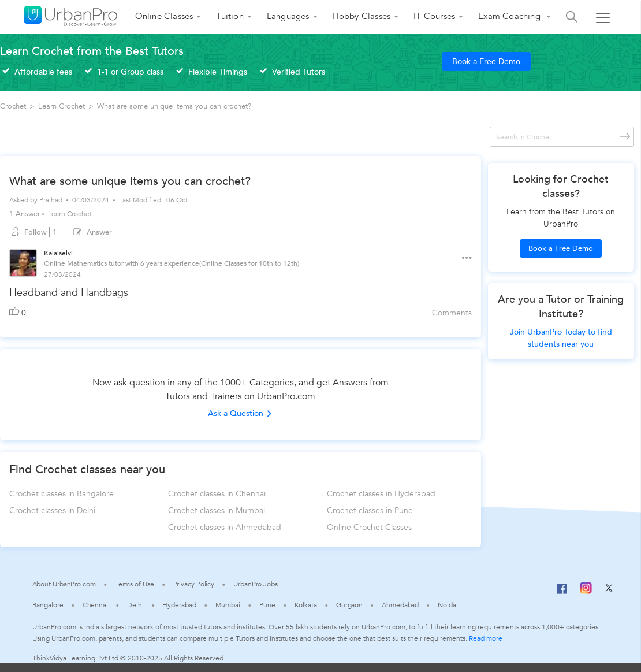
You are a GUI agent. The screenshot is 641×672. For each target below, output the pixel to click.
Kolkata (306, 605)
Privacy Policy (194, 584)
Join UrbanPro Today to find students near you (561, 338)
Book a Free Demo (486, 62)
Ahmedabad (400, 605)
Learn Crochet (70, 214)
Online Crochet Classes (369, 527)
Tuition (230, 16)
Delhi (135, 605)
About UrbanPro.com (64, 584)
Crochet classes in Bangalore (62, 494)
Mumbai (228, 605)
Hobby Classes (362, 16)
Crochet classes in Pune (370, 511)
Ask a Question (240, 413)
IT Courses (434, 16)
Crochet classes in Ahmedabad (225, 527)
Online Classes (164, 16)
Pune (267, 605)
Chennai (95, 605)
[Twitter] (609, 592)
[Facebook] (562, 593)
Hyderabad (179, 605)
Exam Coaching (510, 16)
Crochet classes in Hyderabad (381, 494)
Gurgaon (349, 605)
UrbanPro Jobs (256, 584)
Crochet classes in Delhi (52, 511)
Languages (288, 16)
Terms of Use (135, 584)
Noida (447, 605)
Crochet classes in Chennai (217, 494)
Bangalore (48, 605)
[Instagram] (586, 592)
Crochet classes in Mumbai (217, 511)
